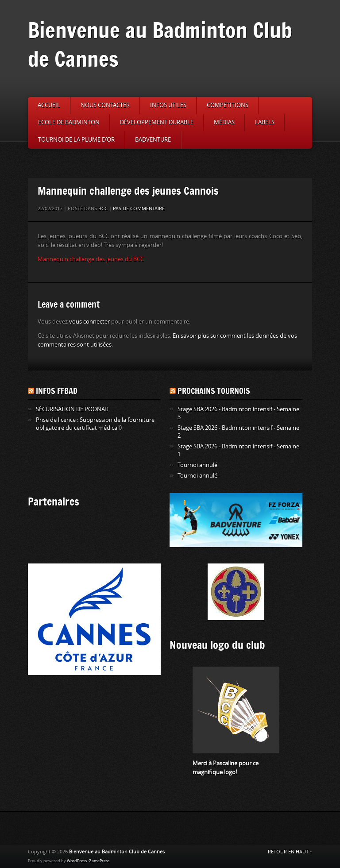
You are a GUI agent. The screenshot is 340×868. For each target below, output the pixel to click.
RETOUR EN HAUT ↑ (290, 852)
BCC (103, 209)
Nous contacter (105, 105)
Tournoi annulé (197, 465)
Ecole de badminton (69, 122)
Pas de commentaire (139, 209)
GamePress (99, 861)
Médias (224, 122)
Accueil (49, 105)
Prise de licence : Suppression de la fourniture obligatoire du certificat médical (95, 424)
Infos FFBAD (57, 391)
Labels (265, 122)
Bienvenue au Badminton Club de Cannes (160, 44)
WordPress (77, 861)
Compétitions (228, 105)
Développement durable (157, 122)
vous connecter (89, 322)
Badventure (153, 140)
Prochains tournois (214, 391)
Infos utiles (168, 105)
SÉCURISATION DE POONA (70, 409)
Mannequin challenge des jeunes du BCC (91, 259)
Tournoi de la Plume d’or (76, 140)
